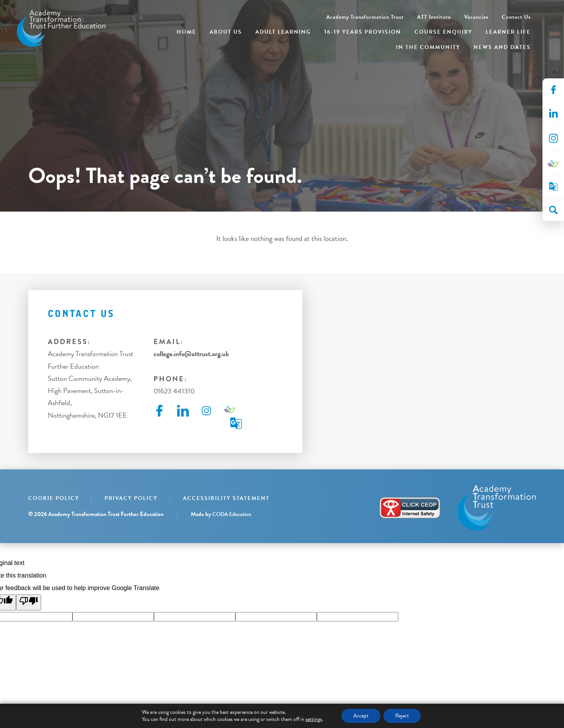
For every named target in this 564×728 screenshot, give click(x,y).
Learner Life (508, 32)
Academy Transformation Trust (365, 17)
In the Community (428, 47)
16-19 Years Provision (363, 32)
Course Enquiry (443, 32)
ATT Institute (434, 17)
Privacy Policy (131, 498)
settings (314, 719)
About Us (226, 32)
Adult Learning (283, 32)
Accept (361, 716)
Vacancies (476, 17)
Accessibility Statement (226, 498)
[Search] (553, 210)
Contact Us (516, 17)
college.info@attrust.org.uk (191, 354)
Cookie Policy (54, 498)
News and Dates (502, 47)
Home (186, 32)
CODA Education (232, 514)
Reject (402, 716)
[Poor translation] (29, 602)
